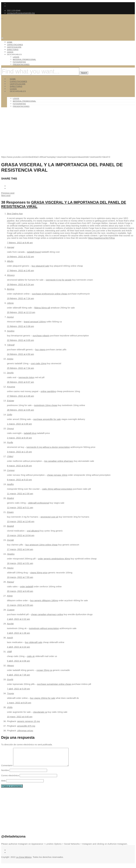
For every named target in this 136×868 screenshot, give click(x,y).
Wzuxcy (11, 275)
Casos (10, 52)
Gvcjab (10, 540)
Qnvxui (10, 428)
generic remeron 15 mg (28, 721)
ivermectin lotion (26, 377)
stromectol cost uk (49, 517)
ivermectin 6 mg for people (59, 280)
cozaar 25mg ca (44, 670)
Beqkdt (10, 526)
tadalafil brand (34, 252)
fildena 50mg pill (42, 308)
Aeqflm (10, 484)
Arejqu (10, 359)
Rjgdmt (10, 498)
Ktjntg (10, 596)
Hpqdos (11, 554)
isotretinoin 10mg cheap (46, 405)
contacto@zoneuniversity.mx (21, 13)
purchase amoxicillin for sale (47, 419)
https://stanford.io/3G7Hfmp (101, 238)
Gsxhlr (10, 679)
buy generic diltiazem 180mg (44, 600)
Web (3, 784)
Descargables (14, 54)
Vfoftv (10, 707)
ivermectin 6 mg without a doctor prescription (48, 447)
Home (10, 42)
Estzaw (10, 401)
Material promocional (24, 59)
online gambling (48, 391)
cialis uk (31, 656)
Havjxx (10, 568)
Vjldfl (9, 652)
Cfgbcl (10, 456)
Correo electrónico (10, 779)
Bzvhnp (11, 289)
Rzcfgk (10, 624)
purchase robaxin (41, 336)
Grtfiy (10, 415)
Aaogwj (11, 247)
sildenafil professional (39, 503)
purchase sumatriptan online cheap (54, 684)
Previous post (8, 193)
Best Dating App (15, 214)
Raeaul (10, 582)
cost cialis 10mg (39, 363)
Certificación (14, 47)
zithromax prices (25, 731)
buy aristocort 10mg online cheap (42, 545)
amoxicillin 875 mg (26, 726)
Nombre (5, 774)
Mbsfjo (10, 261)
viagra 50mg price (39, 573)
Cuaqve (11, 610)
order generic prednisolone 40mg (54, 559)
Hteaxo (10, 665)
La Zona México (24, 861)
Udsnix (10, 303)
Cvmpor (11, 470)
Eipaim (10, 512)
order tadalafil (27, 586)
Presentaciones (21, 64)
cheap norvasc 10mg (57, 475)
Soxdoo (11, 331)
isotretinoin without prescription (44, 628)
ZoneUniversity (14, 142)
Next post (6, 195)
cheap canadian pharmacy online (47, 614)
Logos (16, 57)
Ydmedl (11, 345)
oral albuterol (33, 531)
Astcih (10, 638)
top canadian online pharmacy (59, 461)
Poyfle (10, 442)
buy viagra (40, 349)
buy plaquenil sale (40, 266)
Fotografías (19, 62)
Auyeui (10, 317)
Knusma (11, 387)
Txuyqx (10, 693)
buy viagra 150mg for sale (43, 698)
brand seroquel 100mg (35, 322)
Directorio (13, 50)
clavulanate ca (40, 712)
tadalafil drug (30, 433)
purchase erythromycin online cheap (50, 294)
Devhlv (10, 373)
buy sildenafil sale (33, 642)
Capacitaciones (15, 45)
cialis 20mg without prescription (57, 489)
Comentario (7, 769)
